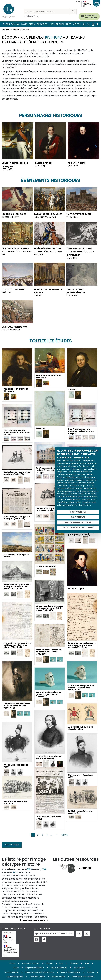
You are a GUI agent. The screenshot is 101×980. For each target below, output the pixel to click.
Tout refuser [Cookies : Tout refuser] (78, 517)
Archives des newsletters (70, 972)
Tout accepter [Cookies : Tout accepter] (78, 512)
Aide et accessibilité (59, 968)
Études (12, 963)
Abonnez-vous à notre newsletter (54, 934)
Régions (49, 963)
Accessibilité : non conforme (83, 977)
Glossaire (74, 963)
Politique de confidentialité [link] (78, 528)
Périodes (42, 24)
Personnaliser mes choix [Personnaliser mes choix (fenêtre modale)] (78, 522)
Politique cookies (58, 977)
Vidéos (77, 24)
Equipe (16, 968)
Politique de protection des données (39, 972)
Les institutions (79, 968)
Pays (61, 963)
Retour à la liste (12, 845)
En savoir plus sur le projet (33, 920)
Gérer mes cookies (37, 977)
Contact (90, 972)
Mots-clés (27, 24)
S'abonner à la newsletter (91, 16)
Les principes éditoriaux (35, 968)
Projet (87, 963)
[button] (96, 147)
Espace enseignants (15, 977)
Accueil (5, 30)
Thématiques (10, 24)
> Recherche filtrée (31, 16)
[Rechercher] (47, 11)
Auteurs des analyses (31, 963)
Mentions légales (12, 972)
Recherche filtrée (61, 24)
